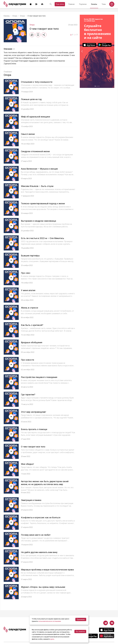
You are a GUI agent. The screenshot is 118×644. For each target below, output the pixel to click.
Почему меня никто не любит (37, 535)
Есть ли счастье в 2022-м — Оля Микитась (44, 238)
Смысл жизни (29, 134)
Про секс (26, 273)
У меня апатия (29, 290)
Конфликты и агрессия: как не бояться (42, 517)
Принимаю (81, 620)
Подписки (83, 4)
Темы (104, 4)
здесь (52, 639)
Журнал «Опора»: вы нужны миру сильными (45, 588)
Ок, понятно (80, 631)
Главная (72, 4)
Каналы (94, 4)
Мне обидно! (28, 464)
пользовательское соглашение (50, 621)
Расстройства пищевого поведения (41, 377)
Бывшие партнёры (31, 256)
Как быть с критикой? (33, 325)
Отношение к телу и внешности (38, 82)
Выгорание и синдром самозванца (40, 221)
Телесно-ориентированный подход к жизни (45, 203)
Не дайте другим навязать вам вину (41, 552)
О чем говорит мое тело (34, 447)
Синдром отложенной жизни (37, 151)
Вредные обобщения (32, 342)
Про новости (28, 360)
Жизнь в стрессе (30, 308)
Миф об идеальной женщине (37, 117)
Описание (9, 49)
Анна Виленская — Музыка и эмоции (41, 169)
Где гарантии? (29, 394)
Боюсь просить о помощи (35, 429)
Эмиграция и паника (32, 500)
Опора (15, 16)
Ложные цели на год (32, 99)
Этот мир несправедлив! (35, 412)
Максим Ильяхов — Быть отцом (39, 186)
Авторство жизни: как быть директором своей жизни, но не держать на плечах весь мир (47, 483)
